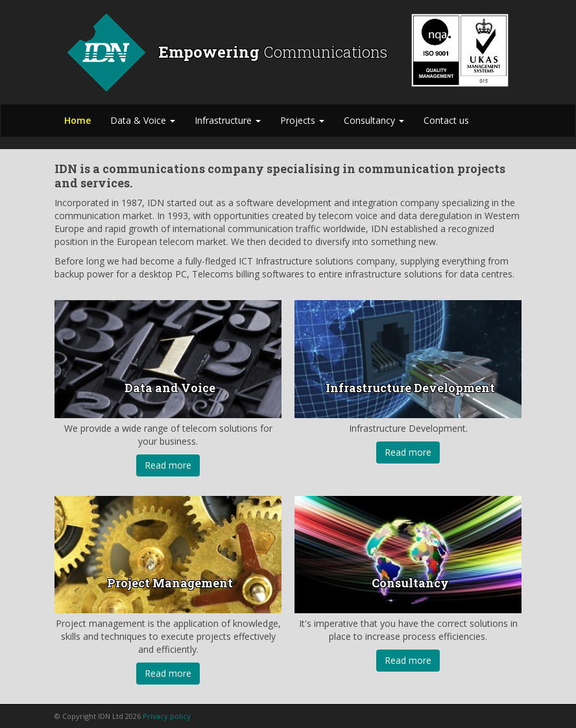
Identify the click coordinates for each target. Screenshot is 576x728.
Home (78, 120)
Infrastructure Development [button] (410, 388)
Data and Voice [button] (170, 388)
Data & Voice (143, 120)
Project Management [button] (170, 583)
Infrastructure (228, 120)
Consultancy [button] (410, 583)
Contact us (446, 120)
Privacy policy (167, 716)
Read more (168, 465)
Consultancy (374, 120)
